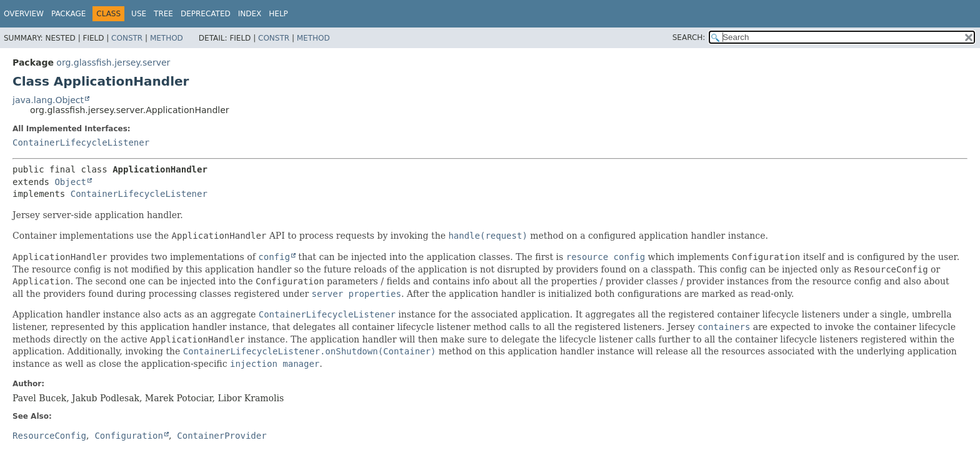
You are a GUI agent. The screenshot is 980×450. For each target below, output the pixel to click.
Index (250, 14)
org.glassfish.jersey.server (113, 62)
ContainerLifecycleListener (81, 142)
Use (139, 14)
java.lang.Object (48, 100)
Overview (24, 14)
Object (70, 182)
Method (167, 38)
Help (278, 14)
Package (68, 14)
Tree (163, 14)
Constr (127, 38)
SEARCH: (689, 37)
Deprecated (206, 14)
